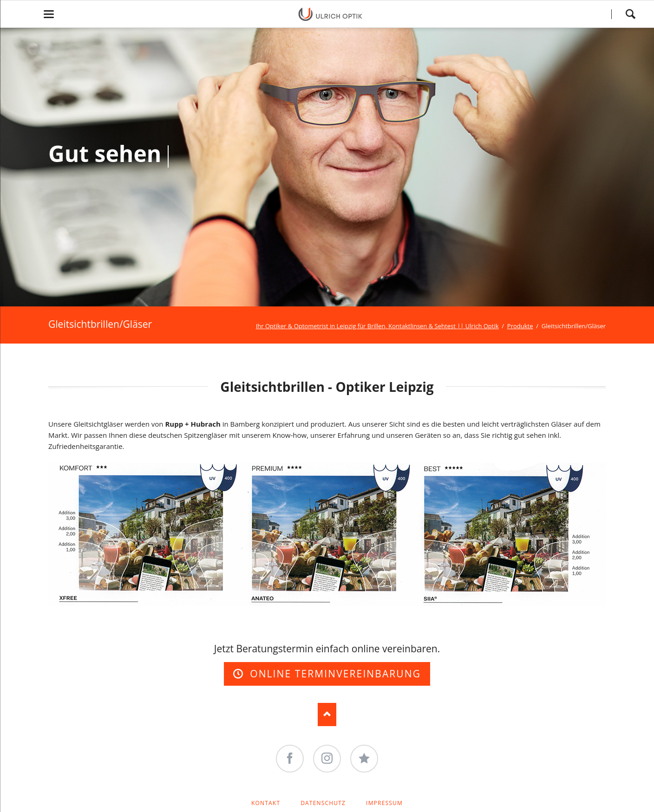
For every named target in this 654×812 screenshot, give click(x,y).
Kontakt (266, 803)
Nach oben (327, 715)
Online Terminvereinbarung (334, 674)
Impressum (384, 803)
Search (630, 14)
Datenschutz (323, 803)
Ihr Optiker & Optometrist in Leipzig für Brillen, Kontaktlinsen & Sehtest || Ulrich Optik (377, 326)
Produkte (520, 326)
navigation (49, 14)
